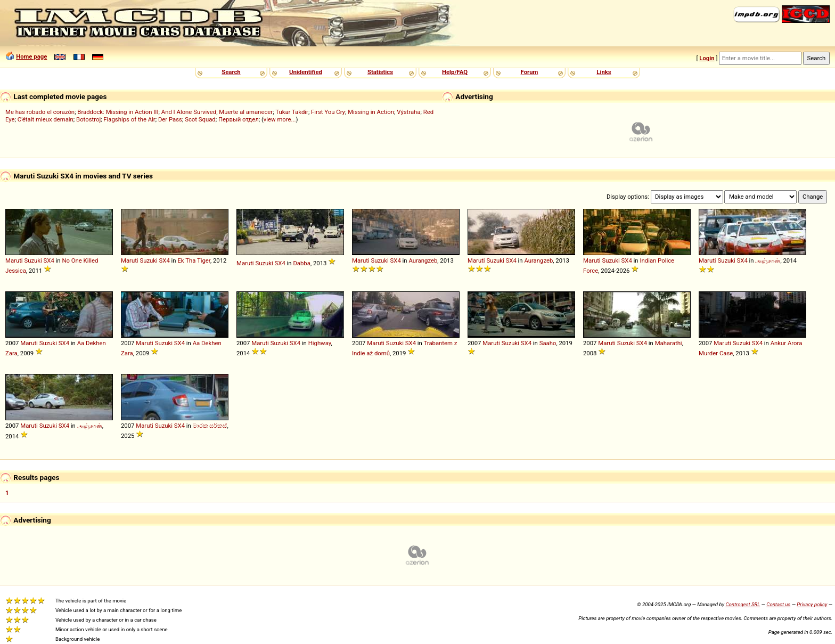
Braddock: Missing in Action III (118, 112)
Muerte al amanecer (246, 112)
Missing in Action (371, 112)
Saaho (548, 343)
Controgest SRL (743, 604)
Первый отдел (239, 119)
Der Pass (170, 119)
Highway (320, 343)
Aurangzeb (423, 260)
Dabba (301, 263)
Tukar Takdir (292, 112)
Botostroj (88, 119)
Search (231, 72)
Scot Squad (200, 119)
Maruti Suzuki (24, 260)
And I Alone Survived (189, 112)
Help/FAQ (455, 72)
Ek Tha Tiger (194, 260)
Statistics (380, 72)
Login (707, 58)
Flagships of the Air (129, 119)
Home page (31, 56)
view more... (280, 119)
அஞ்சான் (768, 260)
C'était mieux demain (46, 119)
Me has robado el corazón (40, 112)
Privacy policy (812, 604)
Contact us (778, 604)
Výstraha (408, 112)
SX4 (49, 260)
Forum (530, 72)
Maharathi (669, 343)
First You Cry (328, 112)
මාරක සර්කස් (210, 426)
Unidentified (306, 72)
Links (604, 72)
